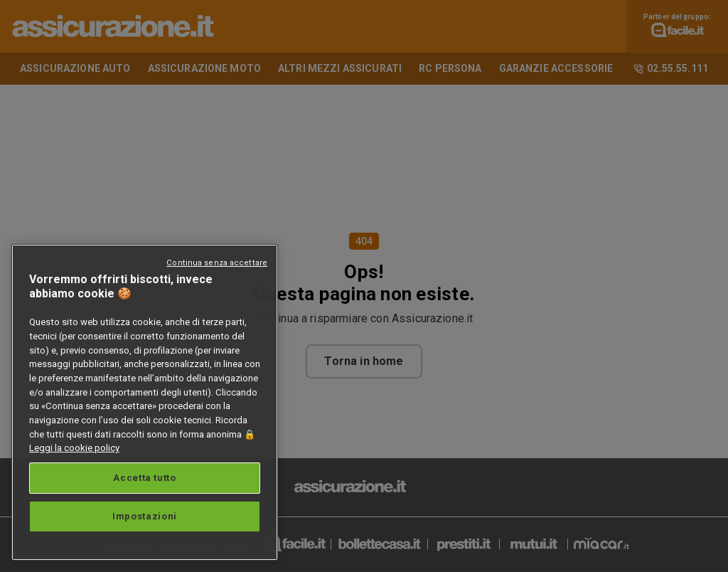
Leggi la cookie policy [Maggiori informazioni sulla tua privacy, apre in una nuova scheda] (74, 448)
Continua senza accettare (217, 263)
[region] (145, 402)
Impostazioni (145, 516)
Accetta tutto (145, 478)
